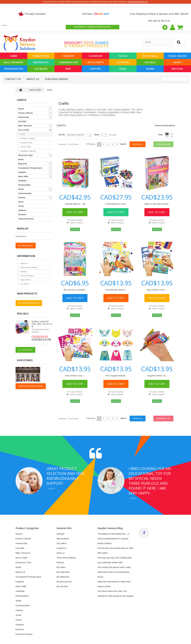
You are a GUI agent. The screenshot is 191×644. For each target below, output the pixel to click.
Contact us (61, 548)
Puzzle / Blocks (177, 56)
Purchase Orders (56, 79)
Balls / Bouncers (14, 62)
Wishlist (23, 228)
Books (177, 62)
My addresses (63, 577)
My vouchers (62, 586)
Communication (68, 62)
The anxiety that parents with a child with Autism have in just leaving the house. (114, 572)
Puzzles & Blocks (25, 113)
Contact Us (13, 79)
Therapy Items (41, 56)
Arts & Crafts (95, 62)
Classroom (95, 56)
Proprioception (14, 69)
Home (4, 25)
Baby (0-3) (22, 164)
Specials (23, 314)
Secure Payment (27, 276)
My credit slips (63, 572)
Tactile (123, 56)
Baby (68, 69)
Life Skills (150, 62)
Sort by (62, 135)
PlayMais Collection (28, 151)
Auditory (95, 69)
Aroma (150, 69)
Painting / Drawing (27, 138)
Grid (167, 135)
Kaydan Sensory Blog (110, 528)
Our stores (24, 284)
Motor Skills (150, 56)
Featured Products (26, 219)
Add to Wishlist (76, 220)
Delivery (24, 272)
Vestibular (41, 69)
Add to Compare (76, 223)
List (172, 135)
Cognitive (68, 56)
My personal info (64, 582)
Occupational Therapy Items (30, 168)
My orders (61, 567)
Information (26, 256)
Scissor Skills (25, 147)
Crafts (23, 134)
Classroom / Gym (25, 155)
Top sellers (61, 543)
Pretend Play (41, 62)
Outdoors (123, 62)
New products (27, 293)
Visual (123, 69)
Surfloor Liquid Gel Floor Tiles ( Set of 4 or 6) (42, 324)
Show (97, 135)
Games (14, 56)
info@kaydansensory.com (138, 2)
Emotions (177, 69)
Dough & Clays (26, 143)
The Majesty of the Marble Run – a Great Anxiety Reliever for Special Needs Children (113, 539)
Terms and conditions (29, 267)
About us (33, 79)
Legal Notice (25, 280)
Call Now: (95, 14)
